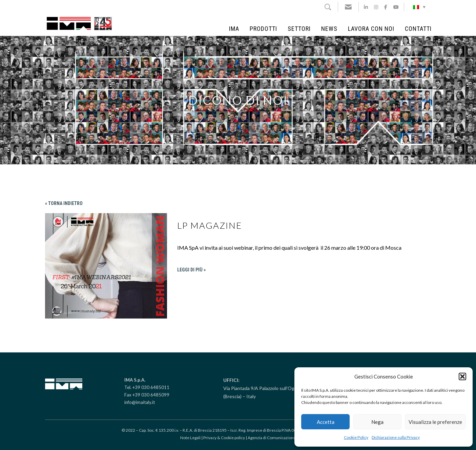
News (329, 29)
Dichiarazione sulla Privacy (396, 437)
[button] (462, 376)
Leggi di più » (191, 270)
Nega (377, 422)
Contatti (418, 29)
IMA (234, 29)
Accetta (326, 422)
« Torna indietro (64, 203)
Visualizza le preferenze (435, 422)
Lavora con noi (371, 29)
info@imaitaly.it (140, 402)
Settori (299, 29)
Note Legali (190, 438)
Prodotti (263, 29)
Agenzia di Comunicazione (272, 438)
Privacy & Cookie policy (224, 438)
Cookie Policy (356, 437)
